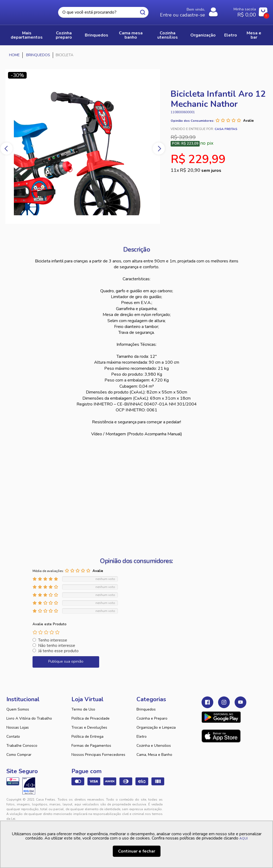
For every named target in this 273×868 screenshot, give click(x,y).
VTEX (231, 804)
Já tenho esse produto (58, 651)
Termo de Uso (83, 709)
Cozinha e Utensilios (154, 746)
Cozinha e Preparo (152, 718)
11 (175, 170)
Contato (13, 737)
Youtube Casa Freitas (240, 702)
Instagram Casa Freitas (224, 702)
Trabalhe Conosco (22, 746)
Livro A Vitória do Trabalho (29, 718)
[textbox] (103, 12)
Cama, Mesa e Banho (154, 755)
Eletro (142, 737)
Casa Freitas (28, 11)
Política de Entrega (87, 737)
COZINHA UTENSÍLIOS (168, 35)
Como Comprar (19, 755)
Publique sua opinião (66, 661)
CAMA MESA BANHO (131, 35)
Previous (7, 149)
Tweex (209, 804)
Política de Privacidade (91, 718)
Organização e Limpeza (156, 727)
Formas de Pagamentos (91, 746)
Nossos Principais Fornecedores (98, 755)
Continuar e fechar (137, 851)
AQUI (244, 838)
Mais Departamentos (27, 35)
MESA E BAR (254, 35)
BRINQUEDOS (97, 35)
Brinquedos (146, 709)
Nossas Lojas (18, 727)
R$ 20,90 (201, 170)
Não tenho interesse (57, 646)
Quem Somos (18, 709)
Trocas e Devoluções (89, 727)
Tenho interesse (53, 640)
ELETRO (231, 35)
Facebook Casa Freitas (207, 702)
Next (159, 149)
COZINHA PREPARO (64, 35)
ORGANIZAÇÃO (203, 35)
